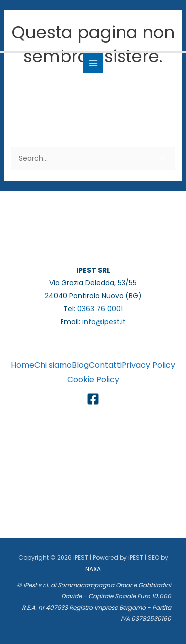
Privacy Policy (148, 365)
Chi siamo (53, 365)
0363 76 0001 (100, 309)
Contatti (105, 365)
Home (23, 365)
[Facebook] (93, 399)
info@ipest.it (104, 322)
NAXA (93, 569)
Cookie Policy (93, 380)
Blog (80, 365)
